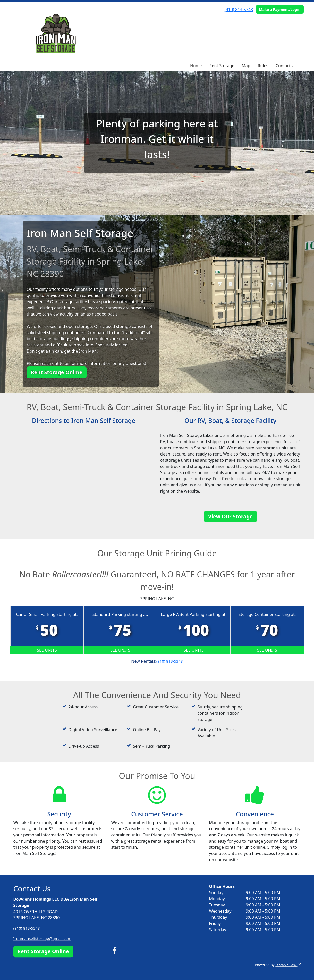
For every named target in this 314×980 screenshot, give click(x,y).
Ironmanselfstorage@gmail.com (45, 938)
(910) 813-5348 (239, 10)
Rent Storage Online (57, 372)
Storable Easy (287, 965)
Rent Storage (222, 66)
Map (246, 66)
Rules (263, 66)
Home (196, 66)
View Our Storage (230, 516)
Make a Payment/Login (280, 9)
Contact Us (286, 66)
